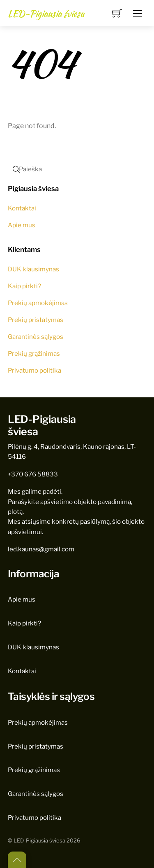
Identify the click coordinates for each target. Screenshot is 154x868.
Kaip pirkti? (24, 286)
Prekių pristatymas (36, 320)
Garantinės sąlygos (36, 337)
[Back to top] (17, 860)
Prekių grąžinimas (34, 353)
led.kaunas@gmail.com (41, 549)
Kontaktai (22, 208)
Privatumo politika (34, 370)
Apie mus (22, 225)
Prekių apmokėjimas (38, 303)
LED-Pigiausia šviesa (39, 841)
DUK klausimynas (33, 269)
